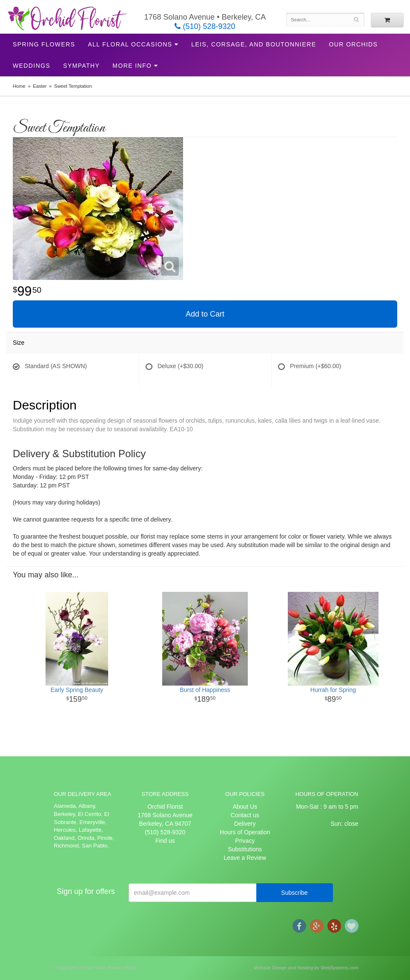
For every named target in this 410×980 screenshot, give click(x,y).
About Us (245, 807)
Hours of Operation (245, 832)
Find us (165, 841)
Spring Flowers (44, 44)
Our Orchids (353, 44)
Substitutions (245, 849)
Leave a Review (245, 858)
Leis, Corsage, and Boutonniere (254, 44)
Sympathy (81, 66)
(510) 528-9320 (205, 26)
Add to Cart (205, 314)
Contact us (245, 815)
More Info (132, 66)
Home (19, 86)
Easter (40, 86)
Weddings (32, 66)
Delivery (245, 824)
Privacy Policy (123, 968)
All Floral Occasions (130, 44)
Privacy (245, 841)
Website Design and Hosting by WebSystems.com (306, 968)
